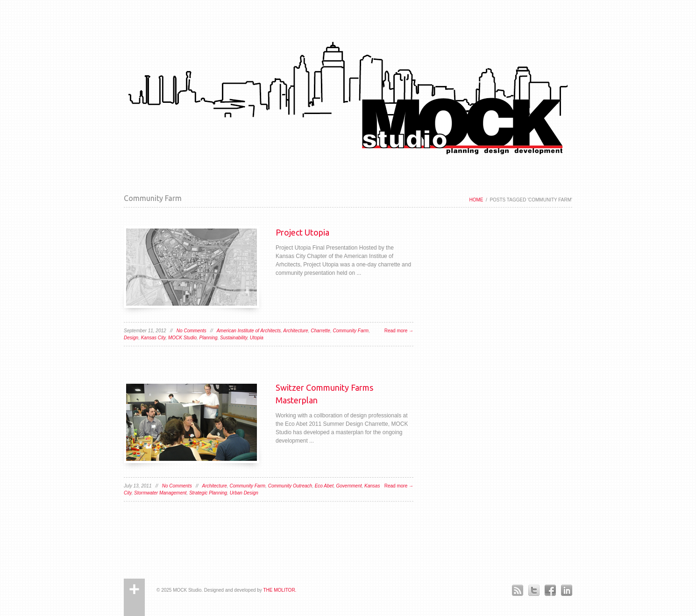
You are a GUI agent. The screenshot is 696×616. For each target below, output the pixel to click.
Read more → (399, 331)
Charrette (320, 331)
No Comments (192, 331)
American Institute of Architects (249, 331)
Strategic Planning (208, 493)
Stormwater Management (160, 493)
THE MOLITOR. (280, 590)
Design (131, 338)
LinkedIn (566, 590)
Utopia (257, 338)
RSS (517, 590)
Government (349, 486)
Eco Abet (324, 486)
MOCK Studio (182, 338)
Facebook (550, 590)
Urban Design (244, 493)
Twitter (534, 590)
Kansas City (153, 338)
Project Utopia (302, 232)
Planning (209, 338)
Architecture (295, 331)
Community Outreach (290, 486)
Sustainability (234, 338)
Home (476, 200)
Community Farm (351, 331)
